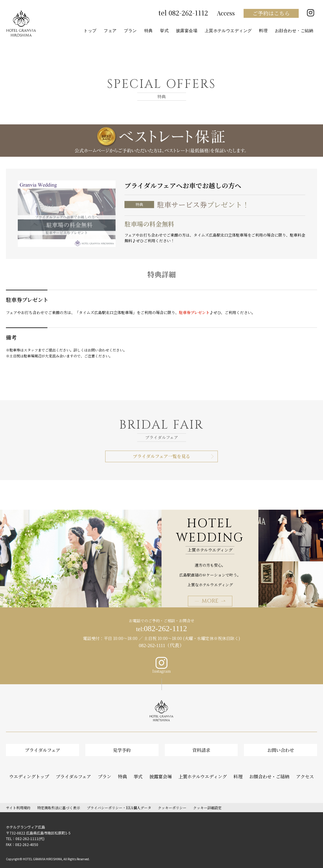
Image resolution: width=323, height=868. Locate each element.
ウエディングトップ (43, 772)
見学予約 (122, 748)
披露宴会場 (161, 772)
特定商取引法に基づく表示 (59, 802)
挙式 (141, 772)
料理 (230, 772)
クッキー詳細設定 (207, 802)
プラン (110, 772)
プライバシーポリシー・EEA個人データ (119, 802)
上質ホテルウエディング (198, 772)
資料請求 (201, 748)
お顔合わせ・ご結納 (258, 772)
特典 (126, 772)
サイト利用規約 (18, 802)
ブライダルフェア (43, 748)
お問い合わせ (281, 748)
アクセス (290, 772)
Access (226, 13)
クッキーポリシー (172, 802)
